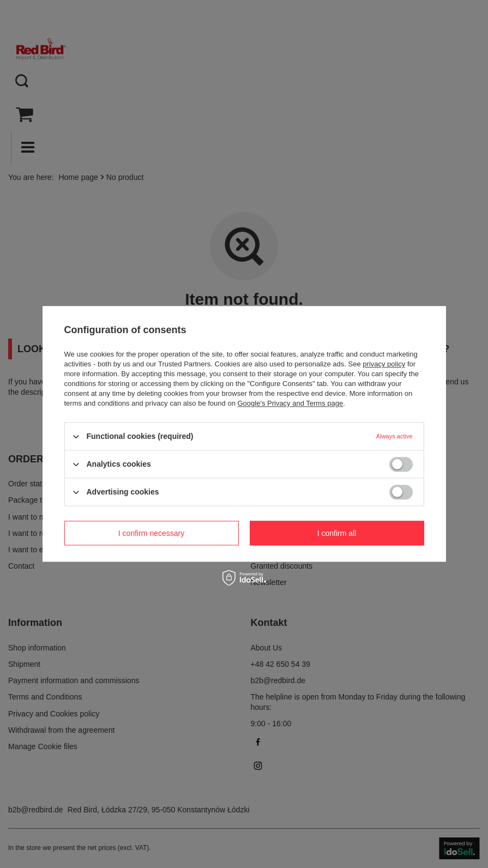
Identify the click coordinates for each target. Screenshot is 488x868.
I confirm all (337, 533)
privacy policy (384, 364)
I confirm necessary (151, 533)
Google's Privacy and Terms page (290, 403)
